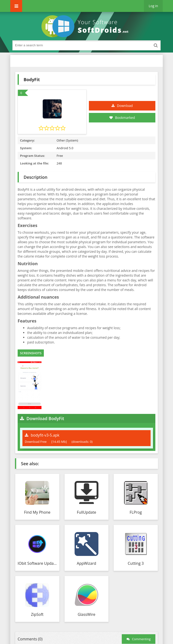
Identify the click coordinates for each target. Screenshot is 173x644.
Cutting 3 (136, 563)
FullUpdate (86, 512)
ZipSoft (37, 614)
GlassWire (86, 614)
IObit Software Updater (37, 563)
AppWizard (86, 563)
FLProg (136, 512)
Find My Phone (37, 512)
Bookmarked (122, 118)
